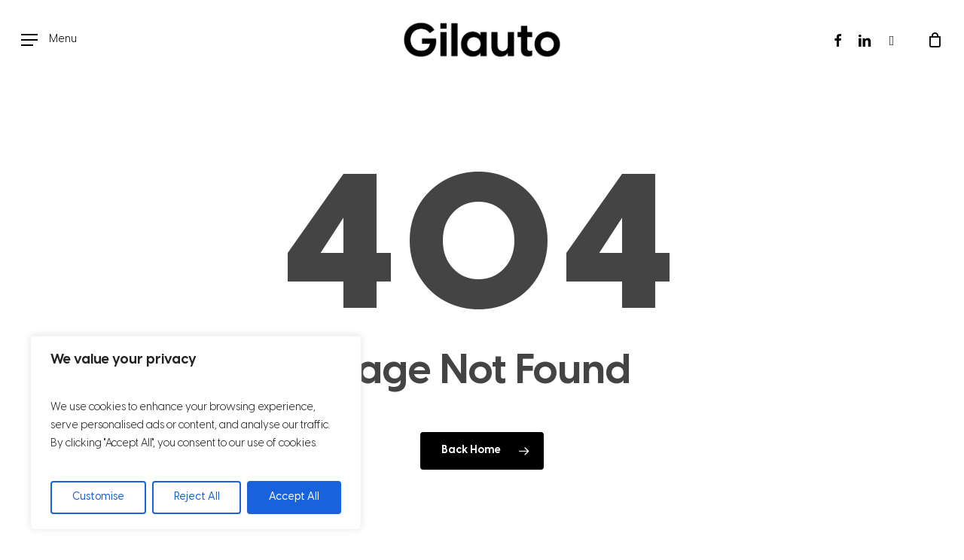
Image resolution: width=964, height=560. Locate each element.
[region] (196, 433)
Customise (98, 497)
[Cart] (935, 40)
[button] (49, 40)
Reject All (197, 497)
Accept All (294, 497)
